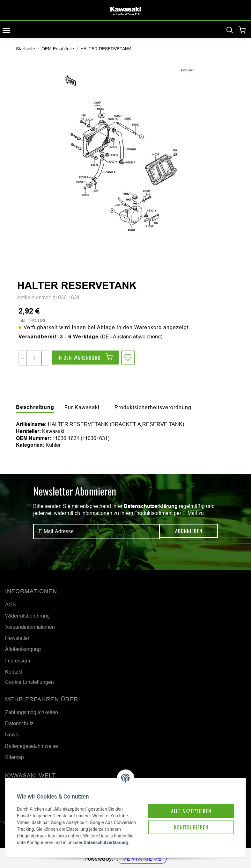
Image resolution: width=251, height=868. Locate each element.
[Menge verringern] (23, 358)
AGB (11, 604)
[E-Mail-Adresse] (96, 532)
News (12, 734)
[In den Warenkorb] (85, 358)
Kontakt (14, 672)
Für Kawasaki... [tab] (84, 407)
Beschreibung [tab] (35, 407)
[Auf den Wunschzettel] (129, 358)
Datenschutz (19, 723)
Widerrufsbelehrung (27, 616)
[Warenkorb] (242, 30)
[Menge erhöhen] (45, 358)
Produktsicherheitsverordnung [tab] (153, 407)
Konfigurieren (183, 817)
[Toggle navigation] (6, 30)
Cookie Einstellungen (30, 682)
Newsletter (17, 638)
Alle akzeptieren (183, 799)
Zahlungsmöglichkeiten (32, 712)
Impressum (18, 661)
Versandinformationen (30, 627)
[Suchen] (230, 30)
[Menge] (34, 358)
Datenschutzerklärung (151, 506)
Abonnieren (189, 532)
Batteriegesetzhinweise (32, 746)
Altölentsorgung (23, 649)
